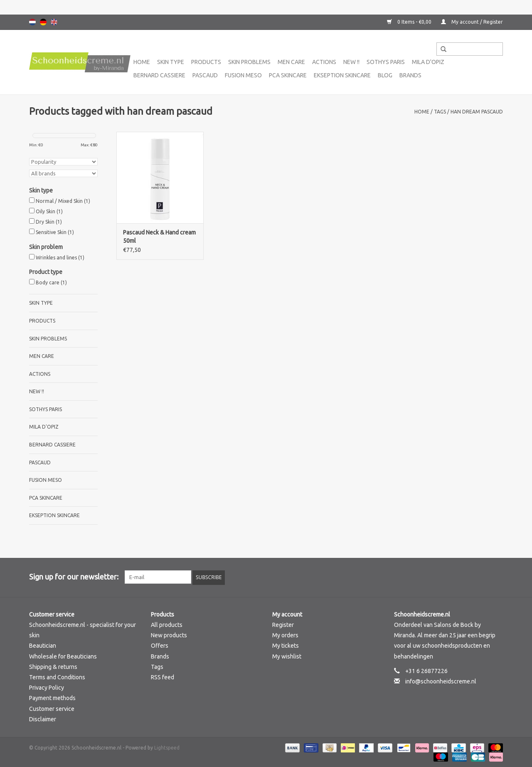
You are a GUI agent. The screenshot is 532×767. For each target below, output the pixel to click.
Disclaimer (43, 718)
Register (283, 624)
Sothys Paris (386, 62)
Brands (410, 75)
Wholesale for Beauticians (63, 656)
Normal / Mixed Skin (63, 201)
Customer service (52, 708)
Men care (291, 62)
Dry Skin (49, 222)
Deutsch (43, 22)
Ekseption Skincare (342, 75)
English (54, 22)
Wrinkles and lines (60, 258)
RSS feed (163, 676)
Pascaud (205, 75)
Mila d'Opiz (428, 62)
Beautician (43, 645)
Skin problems (249, 62)
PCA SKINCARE (288, 75)
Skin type (171, 62)
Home (142, 62)
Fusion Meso (243, 75)
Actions (324, 62)
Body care (51, 282)
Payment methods (52, 698)
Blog (385, 75)
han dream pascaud (477, 112)
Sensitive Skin (55, 232)
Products (206, 62)
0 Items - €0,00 (410, 22)
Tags (440, 112)
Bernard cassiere (159, 75)
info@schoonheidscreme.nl (441, 681)
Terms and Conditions (57, 676)
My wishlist (287, 656)
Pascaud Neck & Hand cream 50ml (159, 237)
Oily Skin (49, 211)
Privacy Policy (47, 687)
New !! (351, 62)
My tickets (286, 645)
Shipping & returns (53, 666)
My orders (285, 634)
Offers (160, 645)
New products (169, 634)
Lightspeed (167, 747)
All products (167, 624)
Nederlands (32, 22)
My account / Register (472, 22)
